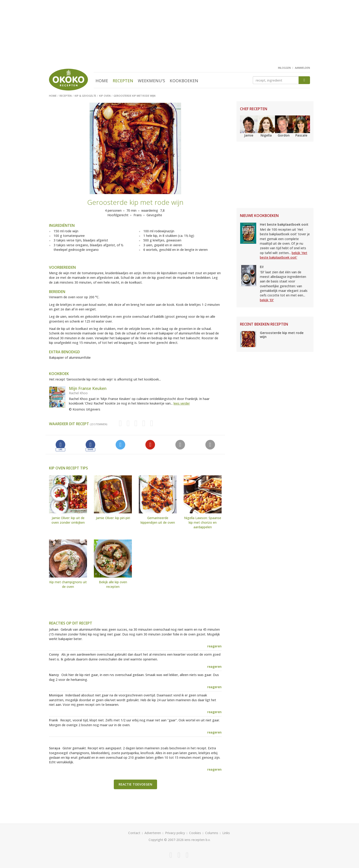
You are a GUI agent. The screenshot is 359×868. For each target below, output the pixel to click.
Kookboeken (184, 81)
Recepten (123, 81)
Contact (134, 833)
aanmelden (302, 68)
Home (102, 81)
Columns (212, 833)
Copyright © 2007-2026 (166, 840)
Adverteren (153, 833)
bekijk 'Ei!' (267, 300)
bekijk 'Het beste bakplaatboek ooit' (284, 255)
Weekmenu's (151, 81)
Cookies (195, 833)
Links (226, 833)
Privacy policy (175, 833)
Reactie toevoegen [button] (135, 784)
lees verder (182, 403)
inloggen (284, 68)
